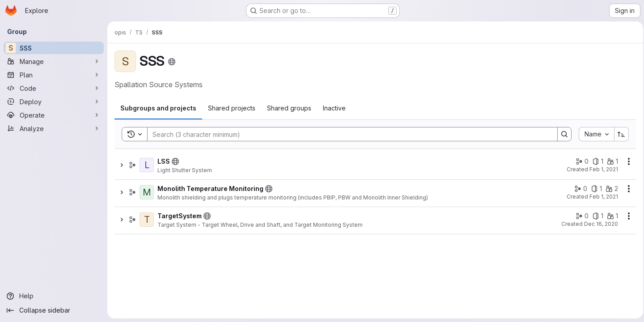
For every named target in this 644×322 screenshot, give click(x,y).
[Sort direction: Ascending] (619, 134)
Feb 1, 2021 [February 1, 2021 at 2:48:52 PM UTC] (601, 169)
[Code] (54, 88)
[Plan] (54, 75)
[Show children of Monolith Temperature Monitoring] (122, 192)
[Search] (347, 134)
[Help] (54, 296)
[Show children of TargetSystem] (122, 220)
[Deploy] (54, 102)
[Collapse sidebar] (54, 310)
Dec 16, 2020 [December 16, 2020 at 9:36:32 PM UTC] (598, 224)
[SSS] (54, 48)
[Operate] (54, 115)
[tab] (158, 108)
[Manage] (54, 61)
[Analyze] (54, 128)
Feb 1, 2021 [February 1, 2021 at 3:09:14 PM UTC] (601, 197)
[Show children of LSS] (122, 165)
